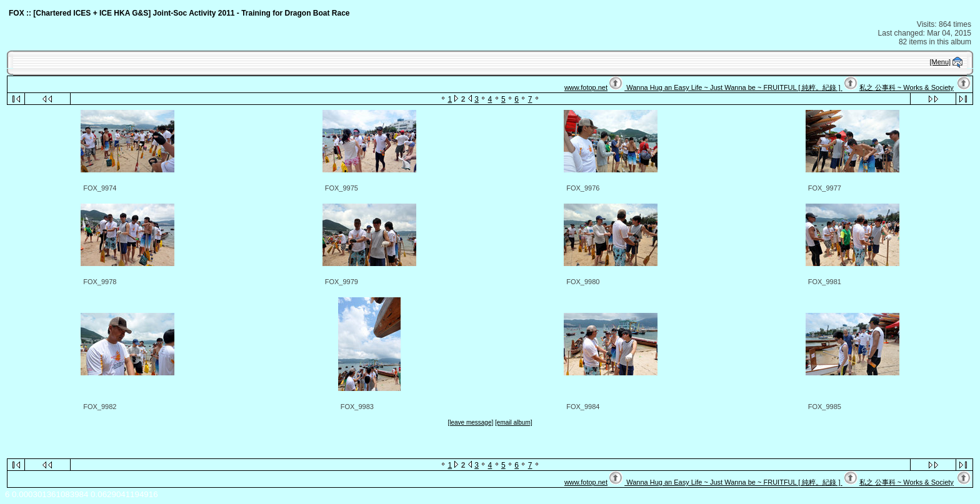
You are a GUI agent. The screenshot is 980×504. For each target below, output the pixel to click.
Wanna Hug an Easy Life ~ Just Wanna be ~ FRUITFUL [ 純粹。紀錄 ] (733, 87)
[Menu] (941, 62)
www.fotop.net (586, 87)
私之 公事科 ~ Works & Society (907, 87)
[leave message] (470, 422)
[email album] (513, 422)
